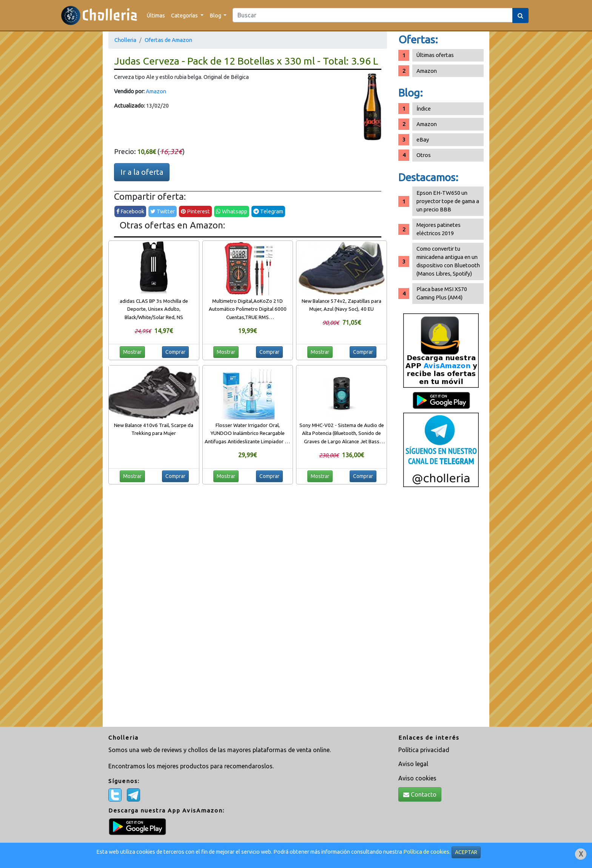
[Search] (373, 15)
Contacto (420, 794)
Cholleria (125, 40)
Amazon (156, 91)
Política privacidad (424, 750)
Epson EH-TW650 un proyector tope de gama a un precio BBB (448, 201)
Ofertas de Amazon (168, 40)
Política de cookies (426, 852)
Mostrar (132, 352)
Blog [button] (216, 15)
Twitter (163, 211)
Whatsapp (232, 211)
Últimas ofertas (435, 55)
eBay (423, 140)
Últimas (156, 15)
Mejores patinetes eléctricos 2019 (439, 229)
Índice (424, 109)
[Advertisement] (441, 610)
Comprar (175, 352)
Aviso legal (413, 764)
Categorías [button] (185, 15)
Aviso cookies (417, 778)
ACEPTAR (466, 852)
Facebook (130, 211)
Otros (424, 155)
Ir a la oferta (142, 172)
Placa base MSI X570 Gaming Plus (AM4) (442, 293)
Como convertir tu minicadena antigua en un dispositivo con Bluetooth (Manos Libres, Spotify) (448, 261)
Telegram (268, 211)
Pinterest (195, 211)
